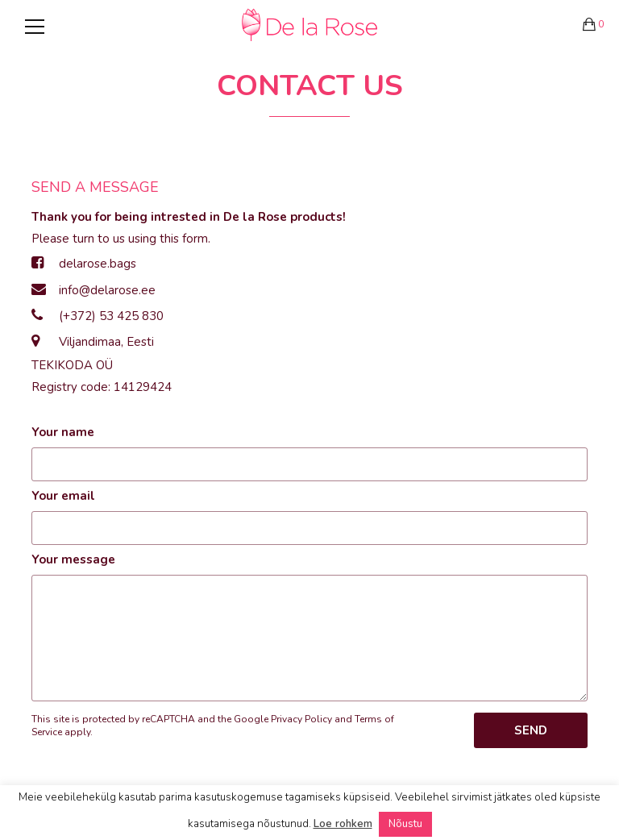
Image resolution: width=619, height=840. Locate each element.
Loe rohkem (343, 824)
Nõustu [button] (405, 824)
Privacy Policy (301, 719)
